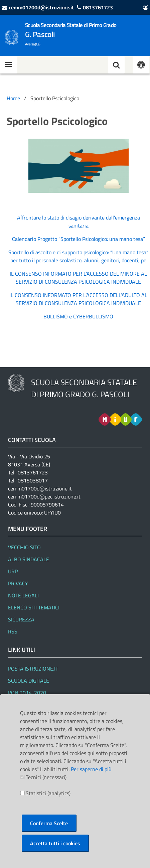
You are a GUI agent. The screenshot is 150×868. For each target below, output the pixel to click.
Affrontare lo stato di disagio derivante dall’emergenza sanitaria (79, 222)
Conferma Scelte (49, 823)
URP (13, 571)
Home (13, 98)
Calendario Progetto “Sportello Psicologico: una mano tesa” (79, 239)
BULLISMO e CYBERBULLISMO (78, 316)
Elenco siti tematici (34, 607)
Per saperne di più (91, 769)
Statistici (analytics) (48, 793)
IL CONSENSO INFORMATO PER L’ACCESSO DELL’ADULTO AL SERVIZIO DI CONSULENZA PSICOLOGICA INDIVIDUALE (78, 299)
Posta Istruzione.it (33, 669)
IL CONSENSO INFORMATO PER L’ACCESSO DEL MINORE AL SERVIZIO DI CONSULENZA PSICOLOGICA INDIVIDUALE (78, 278)
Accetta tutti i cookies (55, 843)
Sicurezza (21, 619)
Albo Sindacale (29, 559)
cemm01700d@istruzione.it (41, 7)
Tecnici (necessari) (46, 777)
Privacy (18, 583)
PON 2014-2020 (27, 693)
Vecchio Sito (24, 547)
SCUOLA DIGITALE (29, 681)
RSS (13, 631)
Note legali (23, 595)
